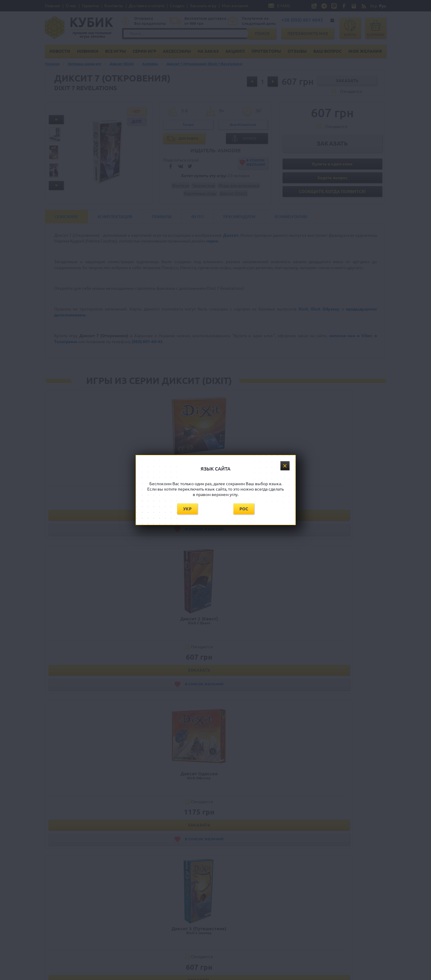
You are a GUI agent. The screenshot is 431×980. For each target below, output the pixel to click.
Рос (244, 509)
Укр (187, 509)
